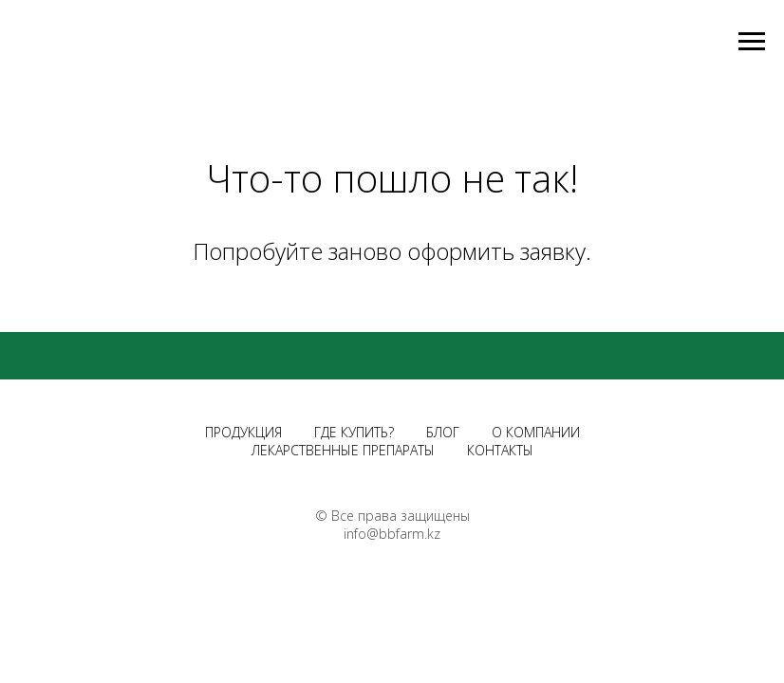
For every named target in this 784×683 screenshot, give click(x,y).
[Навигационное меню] (752, 42)
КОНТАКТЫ (500, 450)
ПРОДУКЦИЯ (243, 432)
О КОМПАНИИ (536, 432)
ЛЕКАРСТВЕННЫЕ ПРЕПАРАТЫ (343, 450)
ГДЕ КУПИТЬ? (354, 432)
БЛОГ (443, 432)
